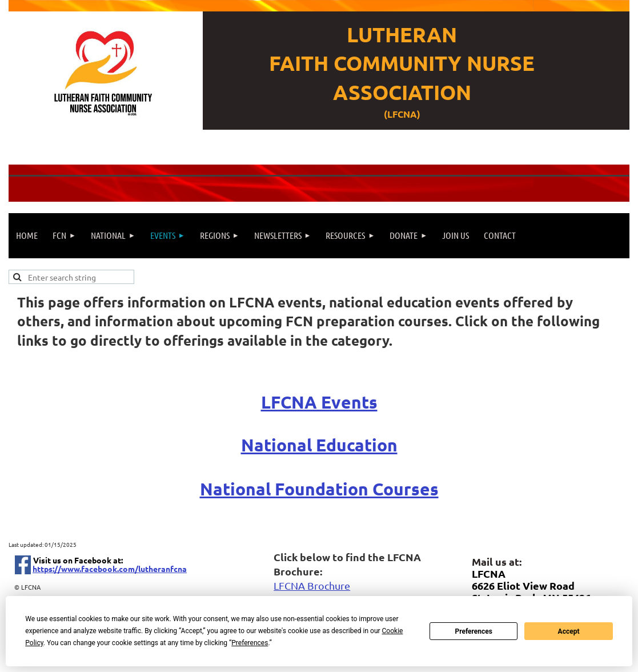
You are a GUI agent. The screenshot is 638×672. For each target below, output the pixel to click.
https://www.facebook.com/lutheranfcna (110, 569)
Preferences (474, 631)
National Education (319, 445)
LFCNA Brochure (312, 585)
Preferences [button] (250, 643)
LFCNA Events (319, 402)
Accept (569, 631)
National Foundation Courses (319, 489)
